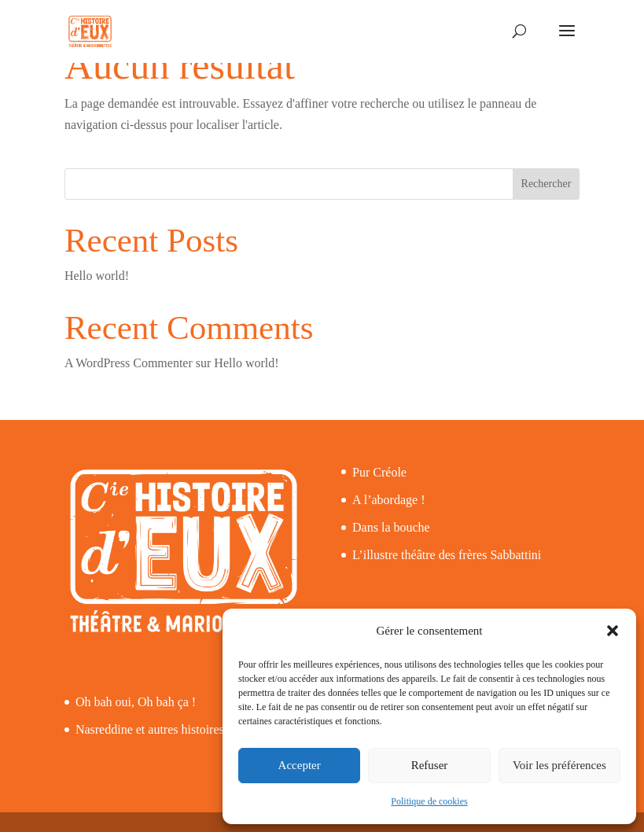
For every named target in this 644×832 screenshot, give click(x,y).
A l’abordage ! (388, 500)
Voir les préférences (559, 765)
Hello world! (97, 276)
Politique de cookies (429, 801)
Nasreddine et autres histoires (150, 729)
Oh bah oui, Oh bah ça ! (136, 702)
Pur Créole (379, 472)
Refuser (430, 765)
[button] (613, 631)
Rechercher (546, 184)
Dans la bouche (391, 527)
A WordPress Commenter (129, 363)
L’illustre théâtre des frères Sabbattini (447, 555)
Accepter (300, 765)
